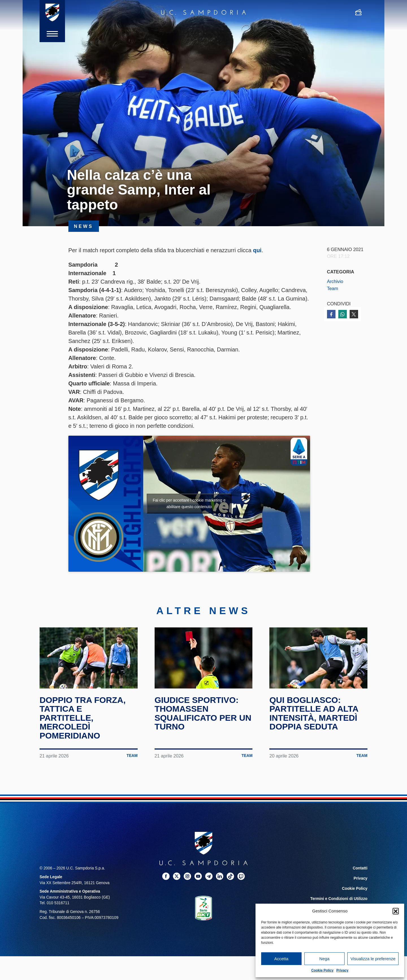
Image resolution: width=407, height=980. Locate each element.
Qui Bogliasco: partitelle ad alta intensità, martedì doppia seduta (314, 713)
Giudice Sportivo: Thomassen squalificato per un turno (203, 713)
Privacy (342, 970)
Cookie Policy (322, 970)
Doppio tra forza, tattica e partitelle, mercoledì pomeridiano (83, 717)
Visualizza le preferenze (373, 959)
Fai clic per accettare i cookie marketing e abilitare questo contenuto (189, 503)
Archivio (335, 281)
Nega (324, 959)
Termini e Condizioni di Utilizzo (339, 898)
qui (257, 250)
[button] (396, 911)
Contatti (360, 868)
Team (333, 288)
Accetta (281, 959)
